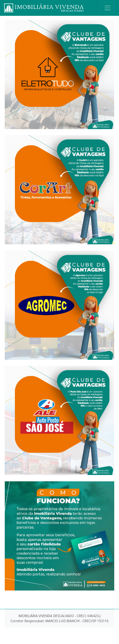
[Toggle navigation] (108, 8)
